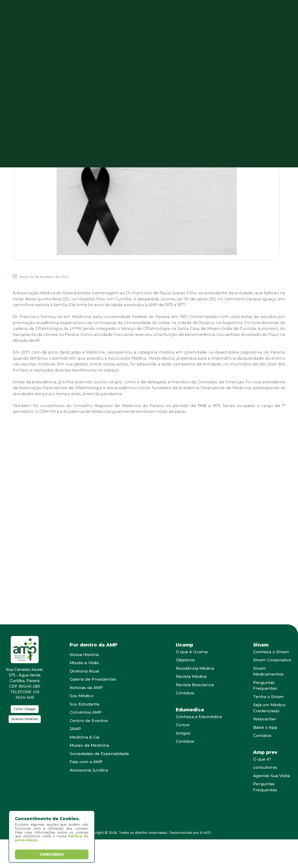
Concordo (52, 854)
